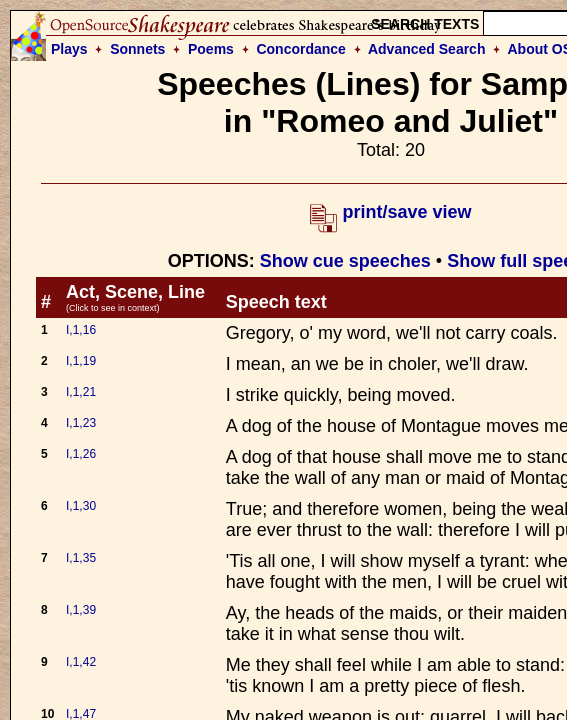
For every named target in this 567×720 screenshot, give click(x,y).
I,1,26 (81, 454)
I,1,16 (81, 330)
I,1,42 (81, 662)
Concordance (300, 49)
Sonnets (137, 49)
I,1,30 (81, 506)
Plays (69, 49)
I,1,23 (81, 423)
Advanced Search (427, 49)
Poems (211, 49)
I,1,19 (81, 361)
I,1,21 (81, 392)
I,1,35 (81, 558)
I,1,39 (81, 610)
